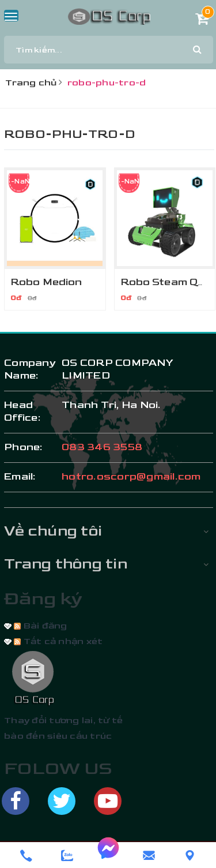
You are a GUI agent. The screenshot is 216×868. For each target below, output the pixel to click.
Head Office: (22, 411)
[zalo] (67, 856)
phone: (24, 447)
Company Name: (27, 369)
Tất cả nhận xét (58, 641)
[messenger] (108, 855)
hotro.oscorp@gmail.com (131, 476)
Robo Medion (46, 282)
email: (20, 476)
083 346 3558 (102, 447)
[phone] (26, 856)
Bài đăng (40, 626)
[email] (149, 856)
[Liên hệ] (190, 856)
